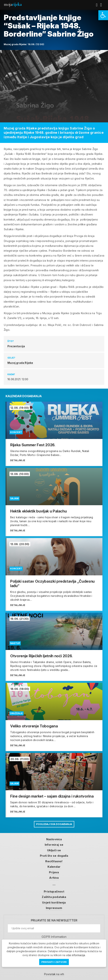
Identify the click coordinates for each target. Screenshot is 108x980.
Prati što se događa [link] (54, 856)
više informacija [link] (76, 955)
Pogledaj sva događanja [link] (54, 824)
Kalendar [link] (54, 867)
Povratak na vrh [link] (54, 974)
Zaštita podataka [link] (54, 897)
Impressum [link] (54, 908)
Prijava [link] (54, 872)
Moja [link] (13, 4)
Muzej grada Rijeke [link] (20, 363)
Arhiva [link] (54, 878)
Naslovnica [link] (54, 839)
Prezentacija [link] (16, 346)
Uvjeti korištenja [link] (54, 902)
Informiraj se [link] (54, 845)
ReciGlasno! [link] (54, 861)
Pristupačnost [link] (54, 891)
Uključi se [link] (54, 850)
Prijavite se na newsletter (54, 920)
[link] (103, 15)
